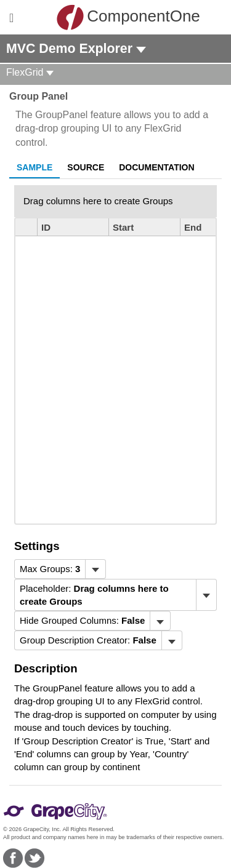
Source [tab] (86, 167)
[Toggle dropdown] (95, 569)
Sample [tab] (34, 167)
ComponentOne (119, 17)
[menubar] (60, 569)
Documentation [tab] (156, 167)
